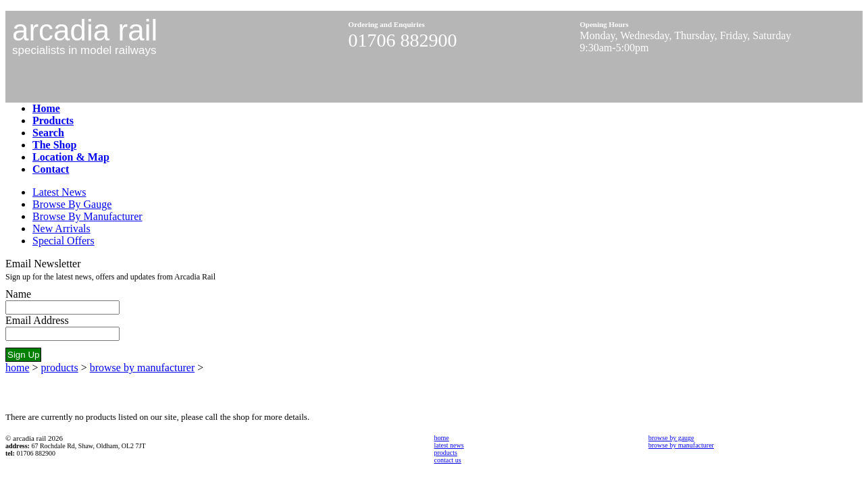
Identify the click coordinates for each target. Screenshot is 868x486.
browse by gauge (671, 438)
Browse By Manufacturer (87, 216)
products (60, 368)
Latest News (59, 192)
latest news (449, 445)
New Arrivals (61, 228)
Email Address (37, 320)
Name (18, 294)
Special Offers (63, 241)
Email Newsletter (43, 264)
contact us (448, 460)
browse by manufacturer (143, 368)
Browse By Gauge (72, 204)
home (18, 368)
